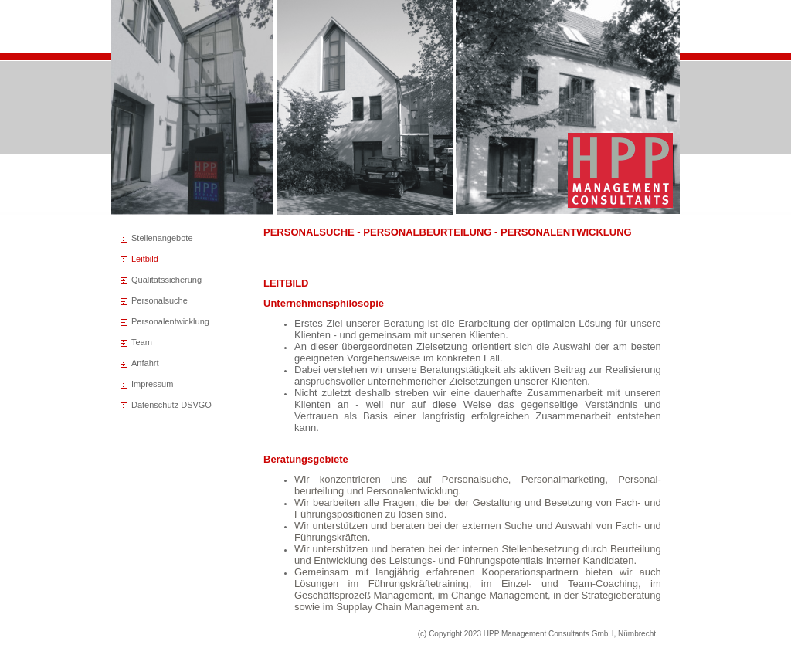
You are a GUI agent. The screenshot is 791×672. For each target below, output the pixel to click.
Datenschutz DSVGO (171, 405)
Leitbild (145, 259)
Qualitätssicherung (166, 280)
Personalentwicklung (170, 321)
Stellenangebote (162, 238)
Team (142, 342)
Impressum (152, 384)
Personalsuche (160, 300)
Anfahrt (145, 363)
